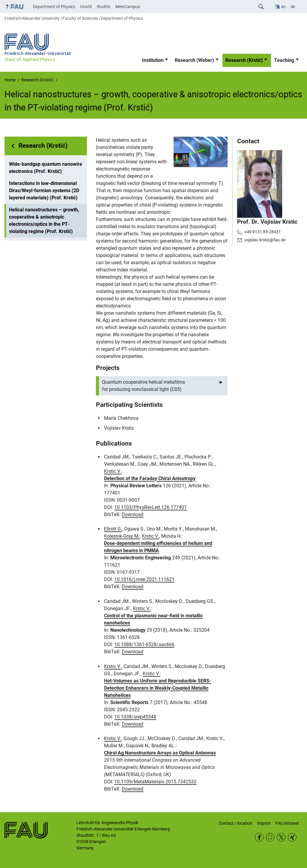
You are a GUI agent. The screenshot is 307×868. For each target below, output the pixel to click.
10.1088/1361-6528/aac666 (144, 644)
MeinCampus (128, 7)
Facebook (259, 837)
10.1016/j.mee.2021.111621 (144, 579)
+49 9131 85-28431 (263, 232)
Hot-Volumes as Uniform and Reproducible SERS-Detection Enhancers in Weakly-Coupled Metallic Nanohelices (158, 688)
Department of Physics (54, 7)
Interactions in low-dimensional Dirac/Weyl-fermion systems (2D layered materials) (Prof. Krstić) (44, 191)
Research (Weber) (194, 60)
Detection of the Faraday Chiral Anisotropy (150, 478)
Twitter (281, 837)
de (293, 7)
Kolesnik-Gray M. (122, 536)
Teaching (284, 60)
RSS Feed (270, 837)
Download (133, 514)
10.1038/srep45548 (135, 717)
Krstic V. (113, 471)
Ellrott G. (113, 529)
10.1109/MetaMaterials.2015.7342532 (155, 782)
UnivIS (86, 7)
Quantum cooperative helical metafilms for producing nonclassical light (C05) (143, 386)
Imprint (264, 823)
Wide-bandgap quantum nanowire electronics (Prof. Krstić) (46, 168)
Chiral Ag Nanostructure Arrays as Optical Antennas (160, 753)
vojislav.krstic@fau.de (265, 240)
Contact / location (236, 823)
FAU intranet (287, 823)
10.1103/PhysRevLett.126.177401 (151, 507)
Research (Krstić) (244, 60)
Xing (292, 837)
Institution (153, 60)
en (283, 7)
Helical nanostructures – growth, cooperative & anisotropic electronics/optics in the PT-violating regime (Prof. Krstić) (44, 221)
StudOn (104, 7)
